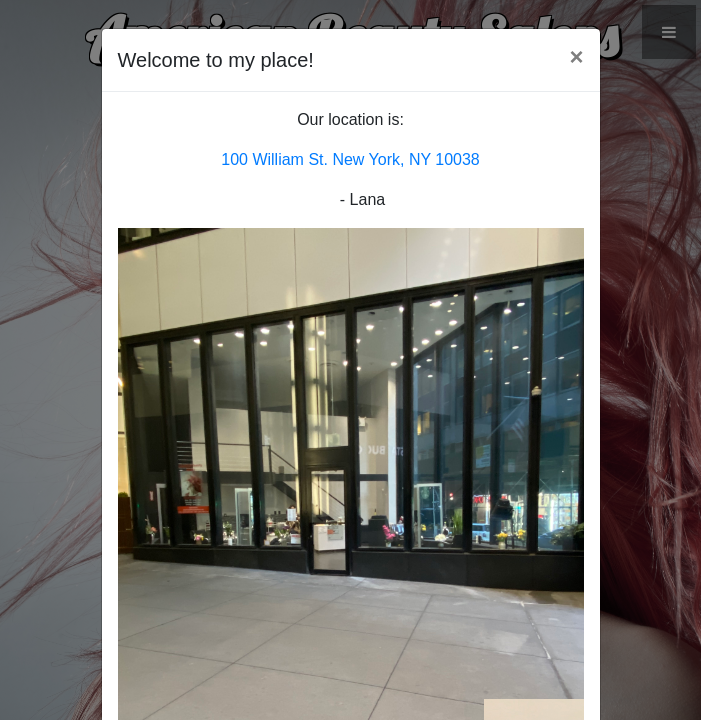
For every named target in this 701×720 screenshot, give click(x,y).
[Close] (576, 57)
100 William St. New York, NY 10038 (350, 159)
